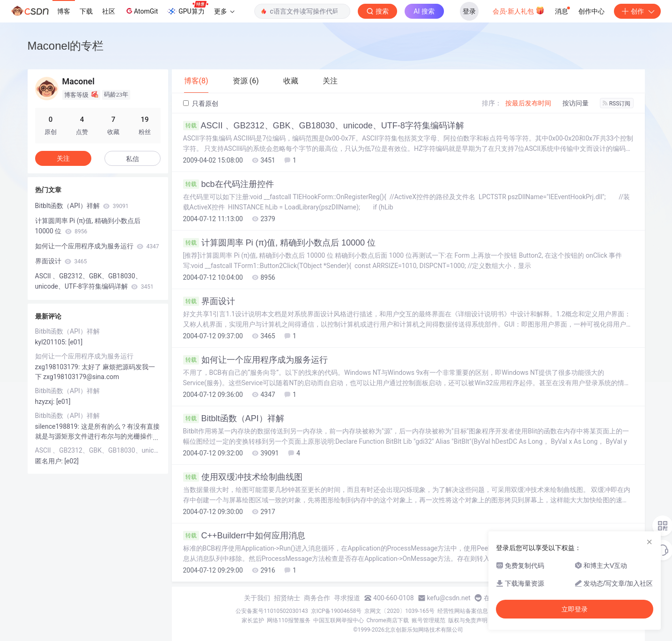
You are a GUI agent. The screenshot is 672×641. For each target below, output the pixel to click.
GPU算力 (188, 8)
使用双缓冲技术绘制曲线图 (243, 477)
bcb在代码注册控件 (229, 184)
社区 (109, 11)
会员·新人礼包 (519, 10)
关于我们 (257, 598)
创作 (637, 11)
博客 (64, 11)
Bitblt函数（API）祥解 (234, 418)
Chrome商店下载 (388, 620)
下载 (86, 11)
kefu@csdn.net (449, 598)
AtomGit (141, 11)
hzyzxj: (46, 402)
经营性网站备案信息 (463, 611)
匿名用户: (50, 461)
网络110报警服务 (288, 620)
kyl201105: (52, 342)
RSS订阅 (617, 104)
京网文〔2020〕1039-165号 (399, 611)
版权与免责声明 (468, 620)
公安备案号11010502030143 (272, 611)
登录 (469, 11)
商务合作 (317, 598)
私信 (133, 159)
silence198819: (58, 426)
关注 (63, 158)
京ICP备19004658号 (336, 611)
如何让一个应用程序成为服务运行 (255, 360)
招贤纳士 (287, 598)
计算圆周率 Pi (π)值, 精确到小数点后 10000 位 (279, 243)
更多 (224, 11)
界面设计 (209, 301)
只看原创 (201, 104)
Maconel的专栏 (66, 46)
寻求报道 (347, 598)
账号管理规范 (428, 620)
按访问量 (576, 103)
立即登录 (575, 609)
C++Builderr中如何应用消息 (244, 536)
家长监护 (253, 620)
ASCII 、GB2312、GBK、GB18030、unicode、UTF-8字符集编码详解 (324, 126)
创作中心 (591, 11)
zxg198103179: (58, 367)
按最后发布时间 (528, 103)
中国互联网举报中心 (339, 620)
